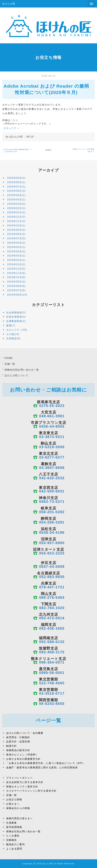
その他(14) (13, 334)
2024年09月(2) (16, 230)
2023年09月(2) (16, 282)
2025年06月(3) (16, 191)
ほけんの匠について (16, 375)
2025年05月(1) (16, 195)
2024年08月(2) (16, 234)
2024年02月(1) (16, 260)
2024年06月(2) (16, 243)
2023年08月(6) (16, 286)
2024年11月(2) (16, 221)
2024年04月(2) (16, 251)
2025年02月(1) (16, 208)
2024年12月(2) (16, 217)
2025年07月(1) (16, 187)
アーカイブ (49, 170)
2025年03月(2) (16, 204)
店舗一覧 (10, 364)
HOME (9, 358)
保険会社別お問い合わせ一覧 (22, 370)
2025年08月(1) (16, 182)
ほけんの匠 (9, 4)
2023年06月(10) (17, 295)
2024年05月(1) (16, 247)
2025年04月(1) (16, 200)
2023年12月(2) (16, 269)
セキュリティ (11, 128)
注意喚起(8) (13, 338)
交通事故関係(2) (16, 321)
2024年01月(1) (16, 264)
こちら (14, 120)
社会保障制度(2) (16, 313)
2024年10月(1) (16, 226)
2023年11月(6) (16, 273)
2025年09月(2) (16, 178)
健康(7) (11, 325)
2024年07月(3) (16, 238)
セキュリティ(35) (17, 330)
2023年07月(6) (16, 290)
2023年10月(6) (16, 277)
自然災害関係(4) (16, 317)
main (48, 150)
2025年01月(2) (16, 212)
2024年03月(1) (16, 256)
